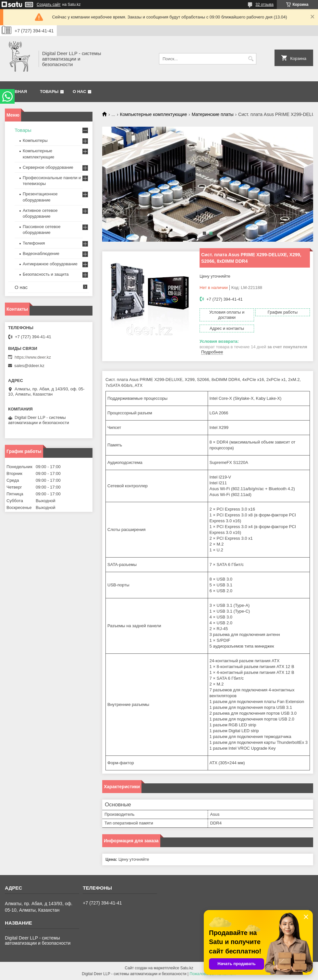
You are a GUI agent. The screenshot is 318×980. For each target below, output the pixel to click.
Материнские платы (213, 114)
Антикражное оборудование (50, 264)
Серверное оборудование (48, 167)
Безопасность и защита (46, 274)
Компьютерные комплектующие (154, 114)
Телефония (34, 243)
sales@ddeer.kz (29, 366)
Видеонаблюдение (41, 254)
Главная (17, 92)
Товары (49, 92)
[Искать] (251, 59)
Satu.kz (187, 968)
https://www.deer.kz (33, 357)
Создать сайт (49, 5)
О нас (79, 92)
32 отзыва (264, 5)
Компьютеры (35, 140)
